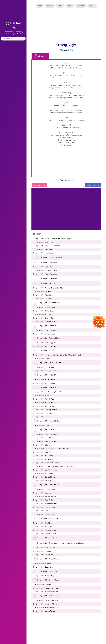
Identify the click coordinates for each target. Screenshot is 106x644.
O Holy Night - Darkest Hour (46, 485)
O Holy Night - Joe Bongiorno (44, 346)
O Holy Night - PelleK (41, 511)
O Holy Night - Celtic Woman (44, 267)
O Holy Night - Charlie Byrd (44, 367)
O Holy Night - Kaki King (43, 413)
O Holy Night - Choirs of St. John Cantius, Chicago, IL (54, 466)
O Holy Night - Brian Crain (45, 326)
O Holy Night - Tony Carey (43, 452)
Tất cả (40, 6)
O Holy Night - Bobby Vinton (44, 473)
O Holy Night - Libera (41, 445)
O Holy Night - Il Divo (42, 425)
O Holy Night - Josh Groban (46, 596)
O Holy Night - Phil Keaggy (43, 563)
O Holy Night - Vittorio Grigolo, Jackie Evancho (51, 448)
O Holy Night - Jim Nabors (43, 314)
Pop (73, 180)
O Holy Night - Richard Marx (44, 322)
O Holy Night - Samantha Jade (45, 504)
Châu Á (70, 6)
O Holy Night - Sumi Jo (42, 395)
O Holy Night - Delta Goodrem (45, 534)
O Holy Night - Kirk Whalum (44, 489)
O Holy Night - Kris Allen (43, 527)
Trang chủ (9, 33)
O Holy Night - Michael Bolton (47, 421)
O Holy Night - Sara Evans (45, 284)
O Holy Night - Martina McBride (45, 592)
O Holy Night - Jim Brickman (44, 379)
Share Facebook (93, 185)
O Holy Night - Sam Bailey (43, 249)
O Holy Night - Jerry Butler (43, 459)
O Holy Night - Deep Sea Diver (45, 530)
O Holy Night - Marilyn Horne (44, 371)
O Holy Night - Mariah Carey (44, 307)
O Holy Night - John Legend (44, 406)
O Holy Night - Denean (42, 299)
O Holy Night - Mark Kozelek (44, 507)
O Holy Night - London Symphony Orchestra (50, 392)
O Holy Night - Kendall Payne (44, 496)
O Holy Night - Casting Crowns (45, 410)
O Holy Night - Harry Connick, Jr (46, 600)
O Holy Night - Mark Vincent (44, 514)
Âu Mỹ (60, 6)
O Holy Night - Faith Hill (45, 387)
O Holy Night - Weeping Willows (45, 604)
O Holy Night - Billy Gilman (46, 262)
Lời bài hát (81, 6)
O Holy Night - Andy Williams (47, 559)
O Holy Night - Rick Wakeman (45, 330)
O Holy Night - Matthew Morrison (46, 463)
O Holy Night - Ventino (42, 584)
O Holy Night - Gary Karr (43, 291)
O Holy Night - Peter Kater (43, 551)
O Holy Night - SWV (41, 417)
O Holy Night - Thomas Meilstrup (48, 338)
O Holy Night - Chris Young (46, 351)
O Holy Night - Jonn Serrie (43, 456)
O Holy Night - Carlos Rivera (44, 477)
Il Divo (70, 50)
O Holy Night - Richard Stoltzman (46, 607)
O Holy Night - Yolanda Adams (45, 434)
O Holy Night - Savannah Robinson (46, 246)
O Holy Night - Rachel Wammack (46, 274)
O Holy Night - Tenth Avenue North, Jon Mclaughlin (53, 239)
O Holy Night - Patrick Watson (45, 399)
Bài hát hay (13, 25)
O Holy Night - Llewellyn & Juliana (46, 588)
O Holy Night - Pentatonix (45, 278)
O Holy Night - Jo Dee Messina (47, 303)
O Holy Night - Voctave (42, 493)
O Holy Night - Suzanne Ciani (44, 548)
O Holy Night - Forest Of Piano (45, 270)
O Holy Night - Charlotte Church (48, 257)
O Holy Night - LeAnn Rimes (44, 611)
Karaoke (92, 6)
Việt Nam (50, 6)
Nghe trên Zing (39, 185)
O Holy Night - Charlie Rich (44, 318)
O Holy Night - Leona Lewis (46, 571)
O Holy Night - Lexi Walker (43, 481)
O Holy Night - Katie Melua (44, 438)
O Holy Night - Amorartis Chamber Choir (49, 288)
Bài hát (19, 33)
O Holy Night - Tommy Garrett (45, 441)
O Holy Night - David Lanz (43, 567)
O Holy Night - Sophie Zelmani (45, 402)
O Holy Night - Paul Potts (43, 500)
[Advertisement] (66, 26)
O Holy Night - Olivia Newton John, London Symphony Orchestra (60, 543)
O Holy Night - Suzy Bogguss (44, 343)
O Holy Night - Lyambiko (43, 358)
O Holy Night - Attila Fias (43, 242)
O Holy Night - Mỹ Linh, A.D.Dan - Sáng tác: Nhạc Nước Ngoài (57, 355)
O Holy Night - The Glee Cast (46, 538)
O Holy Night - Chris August (44, 334)
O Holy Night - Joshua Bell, (44, 576)
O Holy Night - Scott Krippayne (45, 470)
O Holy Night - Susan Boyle (46, 519)
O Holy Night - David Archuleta (47, 363)
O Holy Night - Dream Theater (47, 580)
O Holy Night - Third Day (43, 523)
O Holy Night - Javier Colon (44, 311)
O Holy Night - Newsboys (43, 253)
